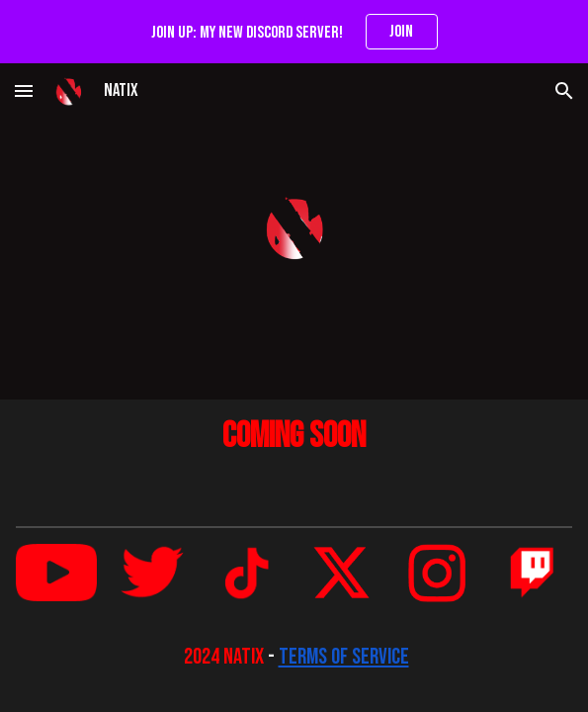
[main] (294, 437)
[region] (294, 32)
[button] (24, 90)
